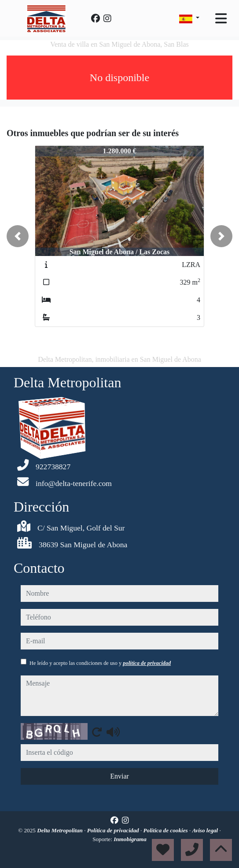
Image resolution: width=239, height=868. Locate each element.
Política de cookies (166, 830)
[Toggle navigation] (221, 19)
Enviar (119, 776)
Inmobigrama (130, 839)
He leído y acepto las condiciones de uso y (100, 663)
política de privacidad (147, 663)
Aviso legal (206, 830)
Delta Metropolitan (61, 830)
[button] (18, 236)
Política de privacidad (114, 830)
